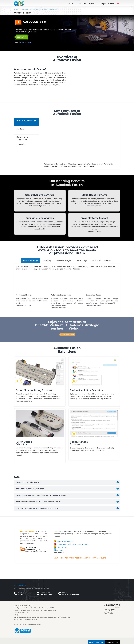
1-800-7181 (23, 594)
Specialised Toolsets (81, 543)
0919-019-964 (26, 42)
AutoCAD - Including (65, 543)
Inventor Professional (65, 540)
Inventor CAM (62, 546)
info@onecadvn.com (71, 594)
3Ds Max (60, 548)
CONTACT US (22, 37)
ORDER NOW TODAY (69, 335)
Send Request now (96, 642)
